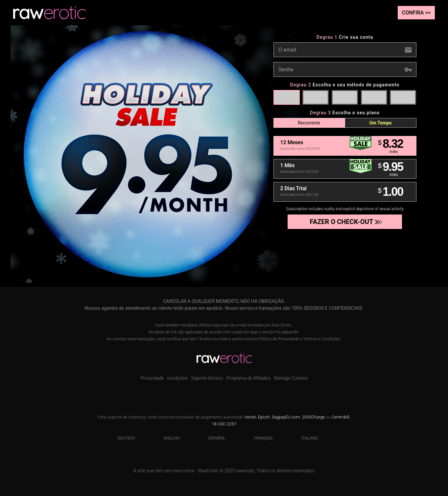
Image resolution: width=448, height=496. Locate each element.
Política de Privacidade (278, 339)
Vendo (250, 417)
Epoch (264, 417)
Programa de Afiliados (248, 378)
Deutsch (122, 438)
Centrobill (341, 417)
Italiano (306, 438)
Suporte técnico (207, 378)
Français (259, 438)
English (168, 438)
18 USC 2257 (224, 424)
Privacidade (152, 378)
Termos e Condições (322, 339)
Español (213, 438)
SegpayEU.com (286, 417)
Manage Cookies (291, 378)
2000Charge (314, 417)
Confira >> (416, 13)
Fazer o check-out (344, 222)
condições (177, 378)
